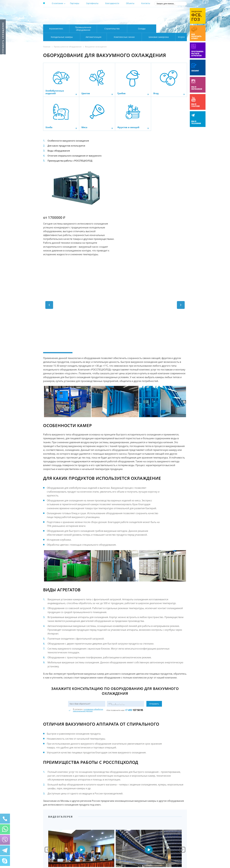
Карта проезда (100, 21)
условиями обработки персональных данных (88, 662)
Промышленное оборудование (83, 29)
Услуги (179, 37)
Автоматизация (61, 37)
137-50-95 (163, 12)
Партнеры (75, 3)
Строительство (112, 29)
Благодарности (112, 3)
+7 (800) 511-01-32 (163, 16)
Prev (48, 801)
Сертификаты (92, 3)
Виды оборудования (59, 151)
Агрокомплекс (56, 29)
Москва (95, 12)
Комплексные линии (102, 37)
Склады (142, 29)
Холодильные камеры (172, 29)
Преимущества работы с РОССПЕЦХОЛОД (71, 161)
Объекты (130, 3)
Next (182, 801)
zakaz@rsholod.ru (168, 21)
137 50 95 (134, 662)
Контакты (146, 3)
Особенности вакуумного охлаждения (69, 141)
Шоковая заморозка (149, 37)
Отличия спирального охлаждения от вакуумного (76, 156)
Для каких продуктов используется (67, 146)
